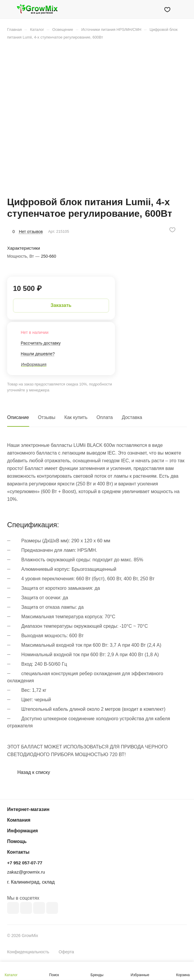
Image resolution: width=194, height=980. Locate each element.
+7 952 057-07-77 (25, 863)
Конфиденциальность (28, 952)
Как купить (76, 417)
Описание (18, 417)
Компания (19, 820)
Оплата (105, 417)
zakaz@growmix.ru (26, 872)
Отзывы (47, 417)
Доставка (132, 417)
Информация (23, 831)
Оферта (66, 952)
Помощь (17, 841)
